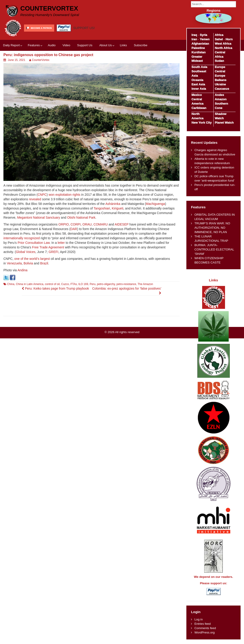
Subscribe (141, 45)
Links (123, 45)
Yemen (205, 39)
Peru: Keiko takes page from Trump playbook (55, 288)
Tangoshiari (102, 208)
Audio (52, 45)
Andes (219, 95)
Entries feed (202, 624)
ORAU (87, 224)
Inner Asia (199, 89)
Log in (198, 619)
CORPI (75, 224)
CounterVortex (49, 8)
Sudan (219, 61)
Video (66, 45)
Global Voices (26, 252)
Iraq (194, 35)
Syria (203, 35)
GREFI (53, 252)
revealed (35, 199)
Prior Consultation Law (34, 243)
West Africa (223, 44)
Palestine (198, 48)
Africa (219, 35)
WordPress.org (204, 632)
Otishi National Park (81, 217)
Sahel (219, 39)
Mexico (197, 95)
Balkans (221, 80)
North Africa (223, 48)
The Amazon (145, 284)
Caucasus (222, 89)
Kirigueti (118, 208)
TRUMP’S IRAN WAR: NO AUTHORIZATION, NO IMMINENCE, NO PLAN (212, 228)
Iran (194, 39)
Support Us (85, 45)
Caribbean (199, 108)
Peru (93, 284)
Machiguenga (156, 204)
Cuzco (65, 284)
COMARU (101, 224)
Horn (229, 39)
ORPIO (64, 224)
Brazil (44, 263)
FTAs (74, 284)
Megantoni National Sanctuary (39, 217)
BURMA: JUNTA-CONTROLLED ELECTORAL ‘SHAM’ (214, 249)
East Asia (198, 84)
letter (61, 243)
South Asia (199, 67)
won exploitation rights (65, 195)
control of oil (52, 284)
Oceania (197, 80)
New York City (201, 123)
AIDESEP (121, 224)
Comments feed (205, 628)
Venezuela (14, 263)
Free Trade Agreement (48, 247)
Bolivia (28, 263)
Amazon (221, 99)
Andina (23, 270)
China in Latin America (29, 284)
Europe (220, 67)
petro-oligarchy (106, 284)
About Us (106, 45)
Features (34, 45)
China (11, 284)
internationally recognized (22, 238)
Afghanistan (200, 44)
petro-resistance (126, 284)
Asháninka (113, 204)
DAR (74, 229)
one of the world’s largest (32, 259)
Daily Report (11, 45)
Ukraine (220, 84)
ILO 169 (83, 284)
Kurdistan (198, 52)
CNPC (42, 195)
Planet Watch (224, 123)
